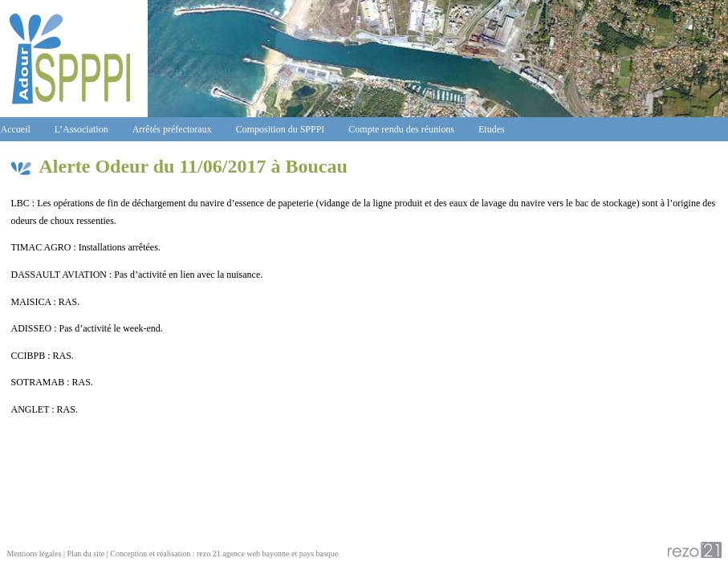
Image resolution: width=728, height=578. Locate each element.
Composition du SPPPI (281, 129)
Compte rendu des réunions (401, 129)
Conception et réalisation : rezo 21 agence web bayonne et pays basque (224, 554)
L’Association (81, 129)
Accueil (16, 129)
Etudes (492, 129)
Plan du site (86, 554)
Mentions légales (35, 554)
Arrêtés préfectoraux (172, 129)
